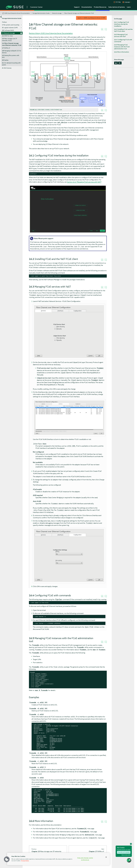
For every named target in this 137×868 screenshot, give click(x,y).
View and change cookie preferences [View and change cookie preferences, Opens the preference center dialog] (85, 859)
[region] (58, 859)
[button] (7, 859)
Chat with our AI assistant (124, 852)
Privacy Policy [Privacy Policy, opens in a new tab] (25, 861)
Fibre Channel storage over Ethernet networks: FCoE (79, 13)
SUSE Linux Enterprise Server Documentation (17, 13)
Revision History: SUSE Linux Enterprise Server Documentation (51, 33)
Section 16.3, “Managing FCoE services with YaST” (84, 182)
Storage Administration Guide (41, 13)
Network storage (57, 13)
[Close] (106, 857)
